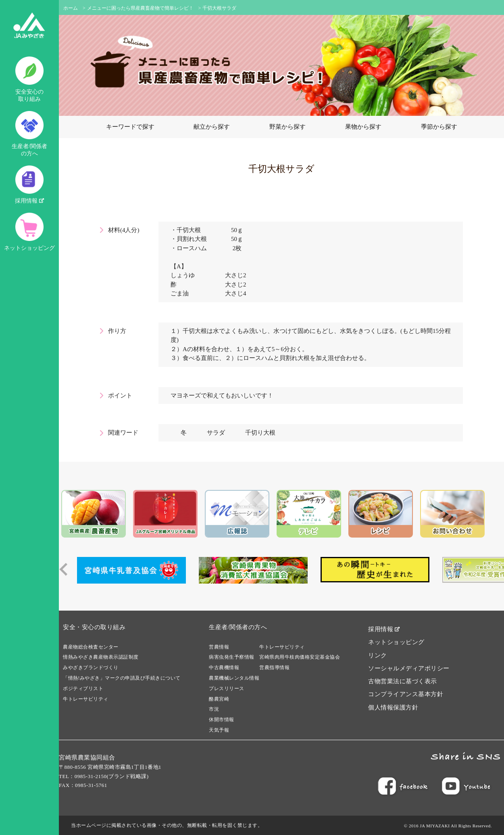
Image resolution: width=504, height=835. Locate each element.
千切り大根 (260, 433)
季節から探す (439, 127)
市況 (214, 709)
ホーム (71, 8)
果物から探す (363, 127)
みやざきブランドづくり (91, 668)
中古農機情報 (224, 668)
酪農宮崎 (219, 699)
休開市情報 (222, 720)
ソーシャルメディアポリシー (409, 668)
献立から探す (212, 127)
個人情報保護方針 (393, 707)
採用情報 (29, 185)
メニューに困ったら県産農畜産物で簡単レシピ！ (140, 8)
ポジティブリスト (83, 689)
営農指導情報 (274, 668)
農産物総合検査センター (91, 647)
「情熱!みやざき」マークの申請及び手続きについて (122, 678)
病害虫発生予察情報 (232, 657)
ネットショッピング (29, 232)
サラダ (216, 433)
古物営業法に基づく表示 (403, 681)
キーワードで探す (130, 127)
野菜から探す (287, 127)
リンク (378, 655)
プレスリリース (227, 689)
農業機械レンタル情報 (234, 678)
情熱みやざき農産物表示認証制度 (101, 657)
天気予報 (219, 730)
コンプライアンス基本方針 (406, 694)
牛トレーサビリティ (86, 699)
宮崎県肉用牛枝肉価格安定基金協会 (300, 657)
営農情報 (219, 647)
